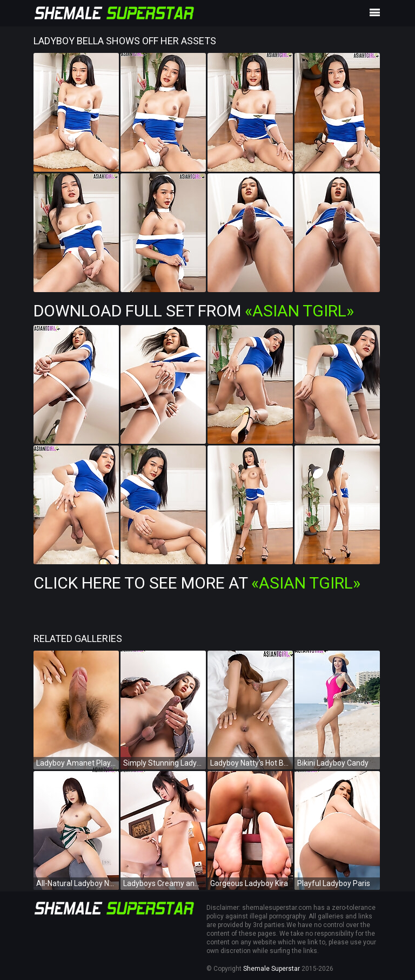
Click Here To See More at (197, 583)
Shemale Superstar (272, 969)
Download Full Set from (194, 311)
